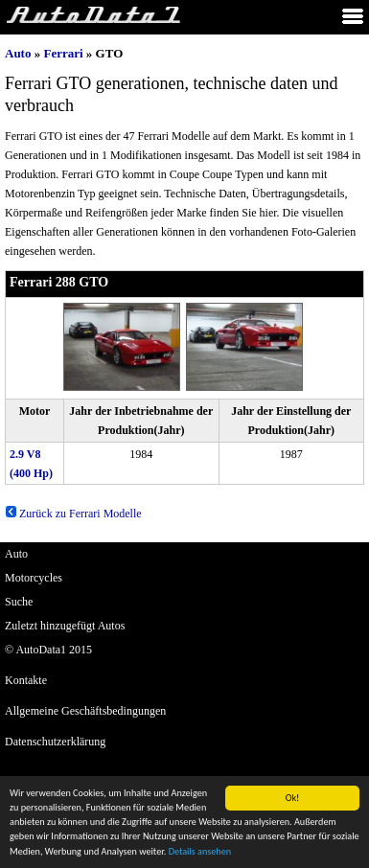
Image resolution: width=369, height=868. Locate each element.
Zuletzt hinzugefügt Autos (65, 626)
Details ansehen (200, 852)
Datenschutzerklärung (55, 742)
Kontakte (26, 680)
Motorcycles (34, 578)
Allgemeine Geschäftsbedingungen (85, 711)
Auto (18, 53)
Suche (19, 602)
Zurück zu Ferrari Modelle (73, 514)
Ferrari (63, 53)
